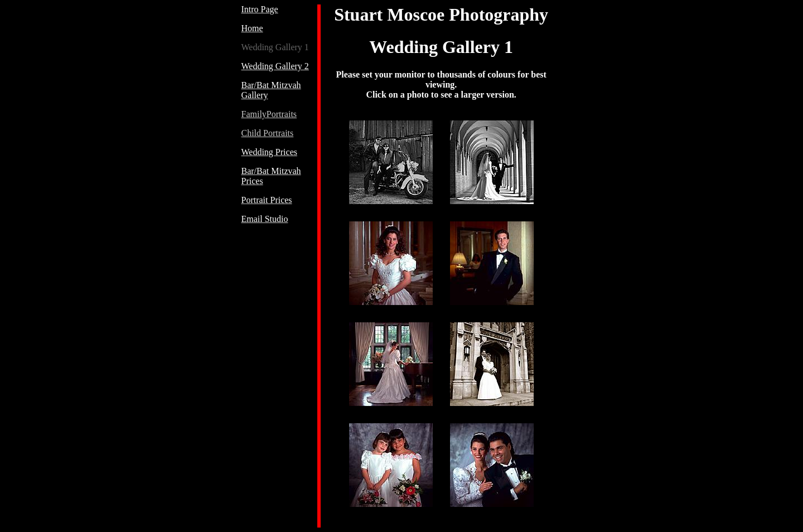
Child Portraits (268, 133)
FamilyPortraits (269, 114)
